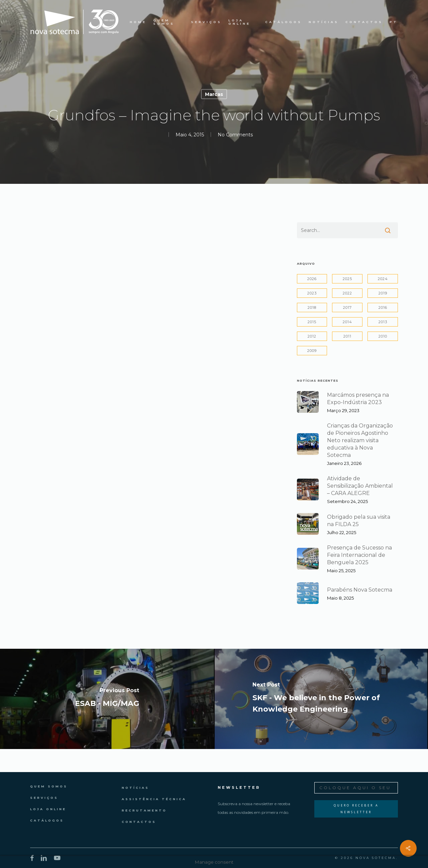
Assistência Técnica (154, 799)
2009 (312, 351)
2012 (312, 336)
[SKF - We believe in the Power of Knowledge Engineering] (321, 699)
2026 (312, 279)
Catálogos (47, 820)
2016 (383, 307)
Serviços (44, 798)
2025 (347, 279)
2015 (312, 322)
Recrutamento (144, 810)
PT (394, 22)
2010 (383, 336)
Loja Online (48, 809)
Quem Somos (49, 786)
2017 (347, 307)
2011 (347, 336)
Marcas (214, 94)
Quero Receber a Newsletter (356, 809)
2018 (312, 307)
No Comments (235, 135)
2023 (312, 293)
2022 (347, 293)
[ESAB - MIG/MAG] (107, 699)
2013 (383, 322)
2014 (347, 322)
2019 (383, 293)
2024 (383, 279)
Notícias (135, 788)
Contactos (139, 822)
